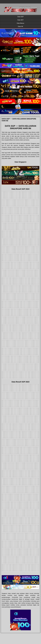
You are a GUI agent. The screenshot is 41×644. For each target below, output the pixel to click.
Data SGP (20, 17)
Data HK (20, 26)
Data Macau (20, 23)
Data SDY (20, 20)
